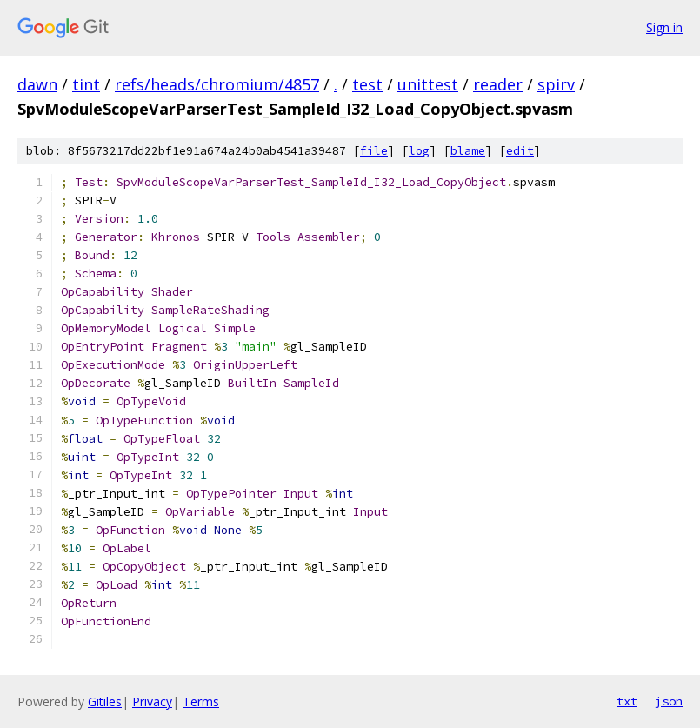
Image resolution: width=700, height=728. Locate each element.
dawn (37, 84)
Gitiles (105, 701)
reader (498, 84)
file (374, 151)
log (419, 151)
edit (520, 151)
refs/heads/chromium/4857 (217, 84)
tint (86, 84)
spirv (556, 84)
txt (627, 701)
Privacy (152, 701)
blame (468, 151)
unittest (428, 84)
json (669, 701)
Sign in (664, 27)
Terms (201, 701)
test (367, 84)
